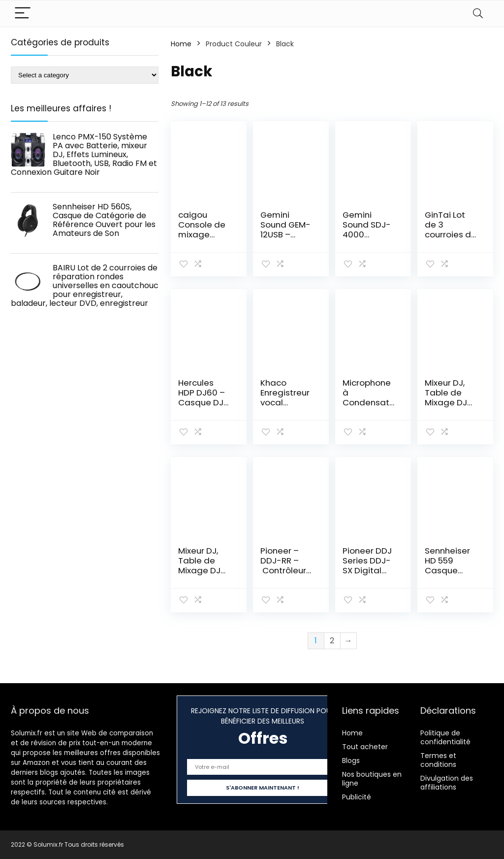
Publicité (357, 797)
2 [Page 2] (332, 641)
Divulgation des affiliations (447, 783)
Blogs (351, 760)
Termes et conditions (438, 760)
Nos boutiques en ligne (372, 779)
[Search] (478, 14)
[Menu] (23, 14)
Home (181, 44)
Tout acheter (365, 747)
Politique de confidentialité (445, 737)
